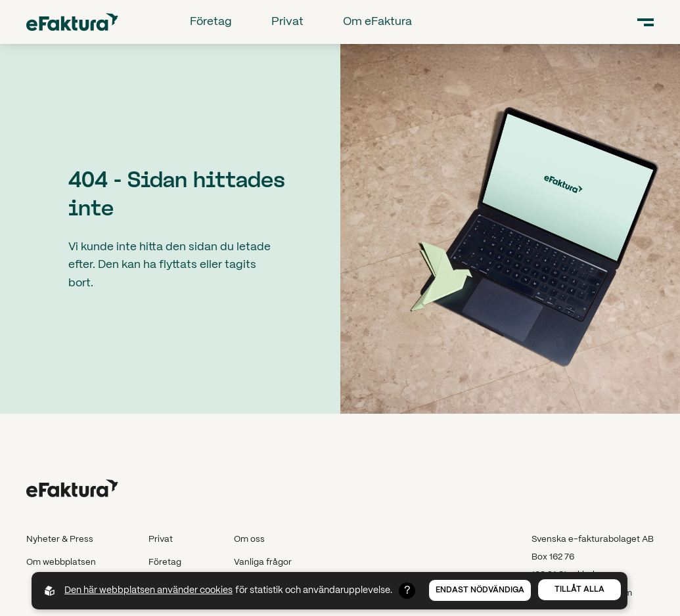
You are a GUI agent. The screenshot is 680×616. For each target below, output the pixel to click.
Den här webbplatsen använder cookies (148, 590)
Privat (287, 22)
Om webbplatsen (61, 562)
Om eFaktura (377, 22)
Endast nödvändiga (480, 590)
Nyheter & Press (60, 539)
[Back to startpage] (72, 22)
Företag (211, 22)
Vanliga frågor (263, 562)
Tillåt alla (579, 589)
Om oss (249, 539)
